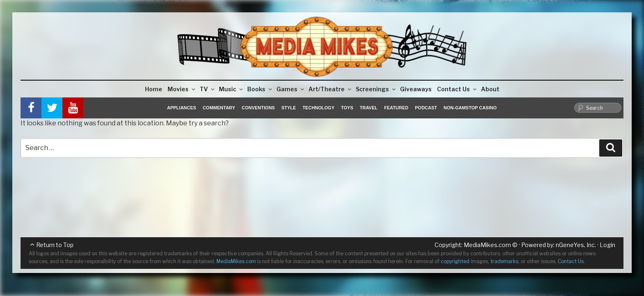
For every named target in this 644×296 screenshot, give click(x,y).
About (490, 89)
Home (154, 89)
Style (289, 108)
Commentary (219, 108)
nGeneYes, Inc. (576, 245)
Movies (182, 89)
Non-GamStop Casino (470, 108)
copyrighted (455, 261)
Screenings (376, 89)
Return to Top (55, 245)
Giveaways (416, 89)
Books (260, 89)
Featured (396, 108)
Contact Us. (571, 261)
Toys (347, 108)
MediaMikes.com (487, 245)
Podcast (426, 108)
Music (231, 89)
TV (208, 89)
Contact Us (457, 89)
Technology (319, 108)
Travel (369, 108)
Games (291, 89)
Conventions (258, 108)
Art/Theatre (330, 89)
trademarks (504, 261)
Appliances (182, 108)
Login (607, 245)
